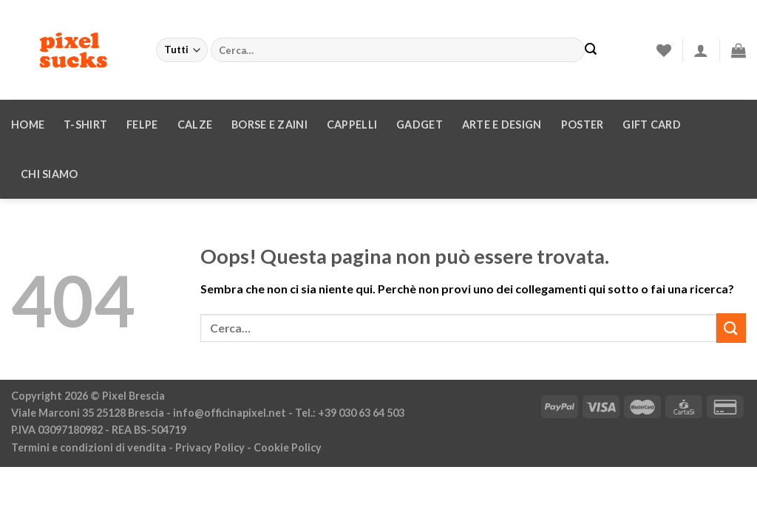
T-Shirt (85, 125)
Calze (195, 125)
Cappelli (352, 125)
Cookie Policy (288, 447)
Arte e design (502, 125)
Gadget (420, 125)
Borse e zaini (269, 125)
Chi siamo (50, 174)
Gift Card (652, 125)
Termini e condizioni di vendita (89, 447)
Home (28, 125)
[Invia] (591, 50)
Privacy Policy (210, 447)
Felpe (142, 125)
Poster (583, 125)
